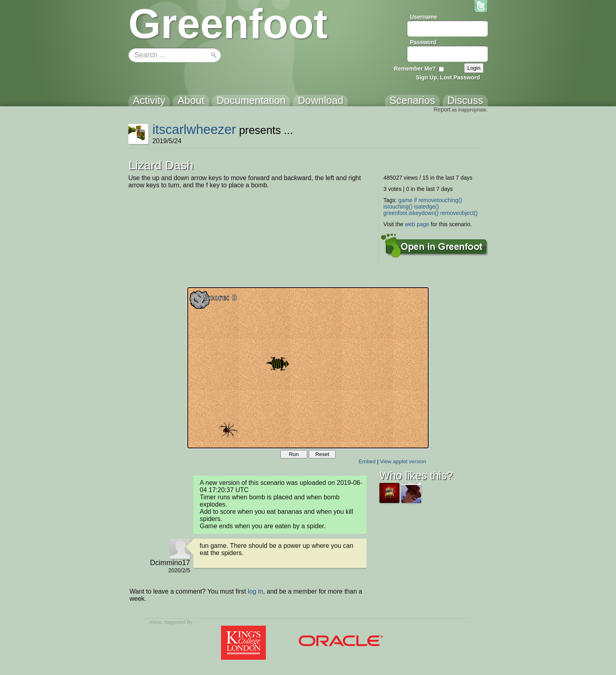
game (405, 200)
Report (442, 109)
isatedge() (426, 207)
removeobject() (459, 213)
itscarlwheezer (194, 129)
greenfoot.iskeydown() (411, 213)
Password (423, 42)
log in (255, 591)
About (155, 622)
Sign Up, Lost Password (448, 77)
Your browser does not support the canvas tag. (308, 368)
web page (417, 224)
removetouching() (440, 200)
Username (423, 17)
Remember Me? (415, 69)
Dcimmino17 (170, 563)
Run (294, 454)
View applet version (403, 461)
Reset (322, 454)
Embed (367, 461)
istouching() (398, 207)
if (415, 200)
